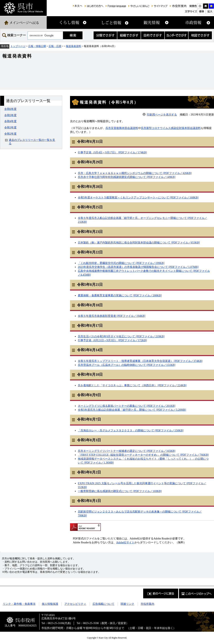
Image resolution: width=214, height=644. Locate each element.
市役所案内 (147, 604)
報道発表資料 (74, 46)
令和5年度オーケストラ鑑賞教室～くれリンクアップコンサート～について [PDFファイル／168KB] (138, 197)
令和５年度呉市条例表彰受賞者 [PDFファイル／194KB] (112, 316)
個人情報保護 (50, 604)
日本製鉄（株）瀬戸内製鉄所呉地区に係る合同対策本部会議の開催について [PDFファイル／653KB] (139, 242)
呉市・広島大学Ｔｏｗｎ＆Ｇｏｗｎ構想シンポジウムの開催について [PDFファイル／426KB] (135, 173)
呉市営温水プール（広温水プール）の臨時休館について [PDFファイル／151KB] (127, 365)
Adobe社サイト (125, 542)
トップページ (18, 46)
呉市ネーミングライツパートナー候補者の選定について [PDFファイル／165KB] (127, 451)
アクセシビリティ (75, 604)
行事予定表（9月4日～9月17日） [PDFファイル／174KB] (112, 152)
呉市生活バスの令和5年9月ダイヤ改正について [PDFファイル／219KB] (121, 336)
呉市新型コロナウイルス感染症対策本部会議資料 (171, 128)
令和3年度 (10, 127)
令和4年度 (10, 121)
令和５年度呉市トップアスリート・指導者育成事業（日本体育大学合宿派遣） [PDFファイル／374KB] (140, 361)
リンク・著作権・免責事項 (19, 604)
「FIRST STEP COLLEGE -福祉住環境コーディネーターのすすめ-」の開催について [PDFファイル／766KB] (143, 455)
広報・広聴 (55, 46)
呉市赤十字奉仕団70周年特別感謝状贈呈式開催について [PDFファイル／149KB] (127, 177)
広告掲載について (103, 604)
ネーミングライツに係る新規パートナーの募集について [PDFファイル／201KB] (127, 406)
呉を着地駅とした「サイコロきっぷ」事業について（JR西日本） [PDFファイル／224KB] (132, 385)
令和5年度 (10, 115)
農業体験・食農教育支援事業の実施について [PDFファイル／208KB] (120, 295)
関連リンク (127, 604)
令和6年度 (10, 109)
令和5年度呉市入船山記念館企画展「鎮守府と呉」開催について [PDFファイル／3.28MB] (132, 410)
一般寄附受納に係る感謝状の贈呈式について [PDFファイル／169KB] (120, 491)
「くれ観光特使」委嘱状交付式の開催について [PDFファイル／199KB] (121, 263)
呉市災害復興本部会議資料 (122, 128)
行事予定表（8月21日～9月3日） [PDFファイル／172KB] (112, 340)
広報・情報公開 (37, 46)
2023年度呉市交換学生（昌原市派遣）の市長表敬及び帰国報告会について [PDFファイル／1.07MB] (138, 267)
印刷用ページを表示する (162, 115)
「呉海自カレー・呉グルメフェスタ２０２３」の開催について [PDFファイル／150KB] (131, 430)
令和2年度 (10, 134)
